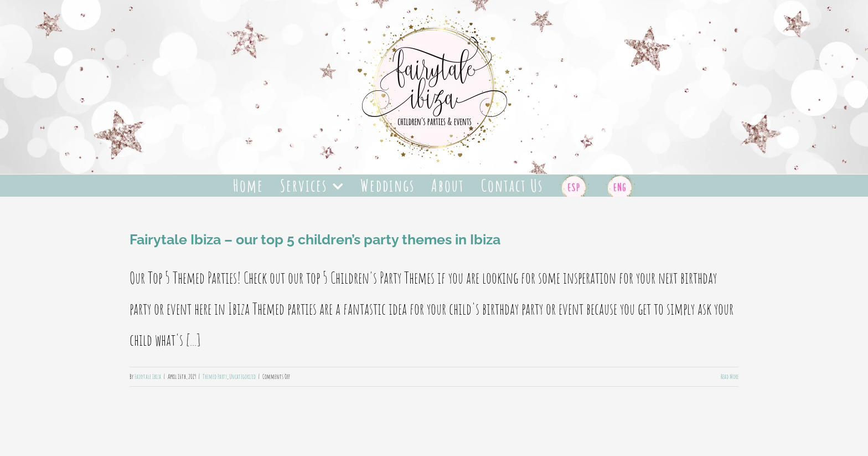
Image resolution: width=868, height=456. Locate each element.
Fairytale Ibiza (148, 376)
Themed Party (215, 376)
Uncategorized (242, 376)
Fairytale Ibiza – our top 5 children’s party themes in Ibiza (315, 239)
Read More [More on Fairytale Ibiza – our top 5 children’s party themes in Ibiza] (730, 376)
